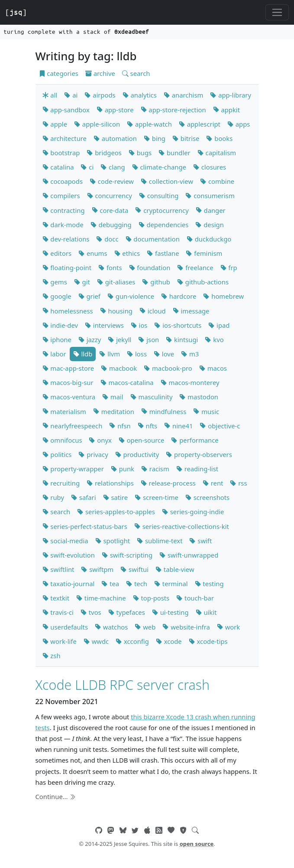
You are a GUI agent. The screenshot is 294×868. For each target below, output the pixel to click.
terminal (171, 584)
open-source (142, 440)
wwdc (96, 641)
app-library (231, 95)
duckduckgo (209, 239)
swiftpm (97, 569)
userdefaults (65, 627)
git (82, 282)
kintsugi (182, 339)
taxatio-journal (69, 584)
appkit (226, 110)
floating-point (67, 268)
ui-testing (170, 612)
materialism (64, 411)
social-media (65, 541)
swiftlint (58, 569)
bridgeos (104, 153)
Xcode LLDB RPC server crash (123, 685)
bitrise (186, 138)
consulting (159, 196)
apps (239, 124)
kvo (214, 339)
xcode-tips (208, 641)
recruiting (61, 483)
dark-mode (63, 225)
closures (210, 167)
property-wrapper (73, 469)
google (57, 296)
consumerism (210, 196)
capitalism (217, 153)
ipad (219, 325)
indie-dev (60, 325)
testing (209, 584)
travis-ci (58, 612)
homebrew (223, 296)
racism (155, 469)
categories (59, 73)
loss (137, 354)
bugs (140, 153)
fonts (110, 268)
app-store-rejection (173, 110)
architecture (65, 138)
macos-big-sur (68, 382)
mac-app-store (68, 368)
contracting (64, 210)
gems (55, 282)
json (149, 339)
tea (110, 584)
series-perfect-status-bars (85, 526)
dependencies (164, 225)
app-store (115, 110)
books (219, 138)
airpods (100, 95)
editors (57, 253)
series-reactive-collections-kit (182, 526)
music (206, 411)
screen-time (157, 497)
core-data (110, 210)
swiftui (134, 569)
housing (116, 311)
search (136, 73)
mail (113, 397)
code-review (112, 181)
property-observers (199, 454)
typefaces (127, 612)
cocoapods (63, 181)
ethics (127, 253)
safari (84, 497)
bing (155, 138)
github (156, 282)
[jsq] (16, 12)
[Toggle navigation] (277, 13)
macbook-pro (168, 368)
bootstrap (61, 153)
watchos (111, 627)
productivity (137, 454)
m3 (190, 354)
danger (211, 210)
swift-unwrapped (189, 555)
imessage (191, 311)
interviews (104, 325)
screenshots (207, 497)
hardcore (179, 296)
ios (139, 325)
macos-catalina (127, 382)
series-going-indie (193, 512)
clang (113, 167)
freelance (195, 268)
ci (87, 167)
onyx (100, 440)
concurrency (110, 196)
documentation (153, 239)
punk (123, 469)
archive (100, 73)
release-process (168, 483)
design (209, 225)
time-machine (101, 598)
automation (115, 138)
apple (55, 124)
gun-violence (131, 296)
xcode (169, 641)
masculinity (152, 397)
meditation (114, 411)
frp (229, 268)
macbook (119, 368)
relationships (110, 483)
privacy (93, 454)
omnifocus (62, 440)
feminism (204, 253)
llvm (110, 354)
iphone (57, 339)
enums (93, 253)
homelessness (68, 311)
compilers (61, 196)
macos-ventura (69, 397)
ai (71, 95)
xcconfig (132, 641)
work (228, 627)
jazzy (90, 339)
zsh (52, 656)
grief (89, 296)
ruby (53, 497)
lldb (83, 354)
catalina (58, 167)
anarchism (183, 95)
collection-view (167, 181)
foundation (150, 268)
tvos (91, 612)
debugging (111, 225)
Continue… (56, 796)
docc (107, 239)
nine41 (178, 426)
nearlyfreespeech (73, 426)
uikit (206, 612)
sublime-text (160, 541)
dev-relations (66, 239)
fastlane (163, 253)
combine (217, 181)
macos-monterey (190, 382)
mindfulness (164, 411)
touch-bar (195, 598)
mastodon (199, 397)
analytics (140, 95)
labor (54, 354)
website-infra (186, 627)
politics (57, 454)
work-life (60, 641)
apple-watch (149, 124)
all (50, 95)
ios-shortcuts (178, 325)
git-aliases (116, 282)
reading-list (197, 469)
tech (137, 584)
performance (195, 440)
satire (116, 497)
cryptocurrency (162, 210)
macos (213, 368)
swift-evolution (69, 555)
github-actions (203, 282)
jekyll (120, 339)
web (145, 627)
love (164, 354)
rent (213, 483)
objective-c (220, 426)
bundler (174, 153)
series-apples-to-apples (116, 512)
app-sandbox (66, 110)
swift (200, 541)
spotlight (113, 541)
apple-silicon (97, 124)
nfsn (120, 426)
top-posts (151, 598)
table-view (175, 569)
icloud (153, 311)
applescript (200, 124)
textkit (56, 598)
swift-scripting (127, 555)
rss (238, 483)
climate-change (159, 167)
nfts (148, 426)
